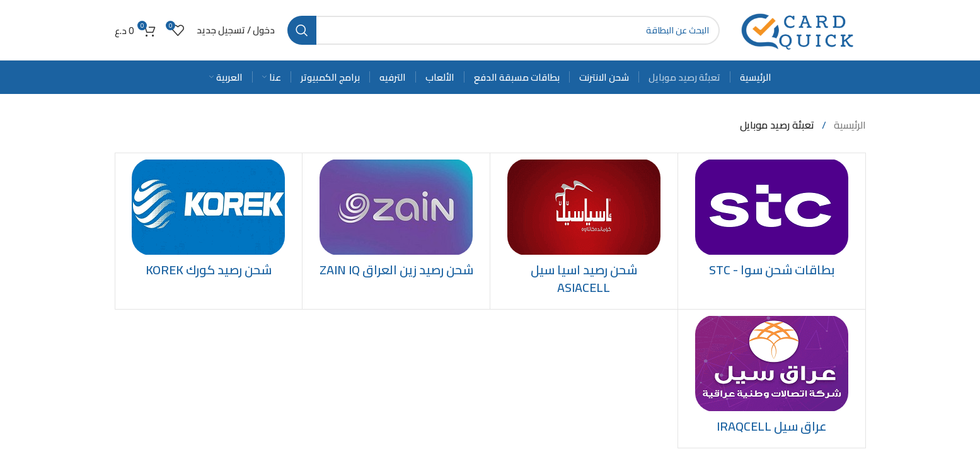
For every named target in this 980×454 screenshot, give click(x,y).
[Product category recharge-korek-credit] (209, 222)
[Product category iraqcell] (772, 379)
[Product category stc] (772, 222)
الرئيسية (849, 125)
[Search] (504, 30)
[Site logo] (799, 29)
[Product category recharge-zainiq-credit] (396, 222)
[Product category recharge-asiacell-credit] (584, 231)
